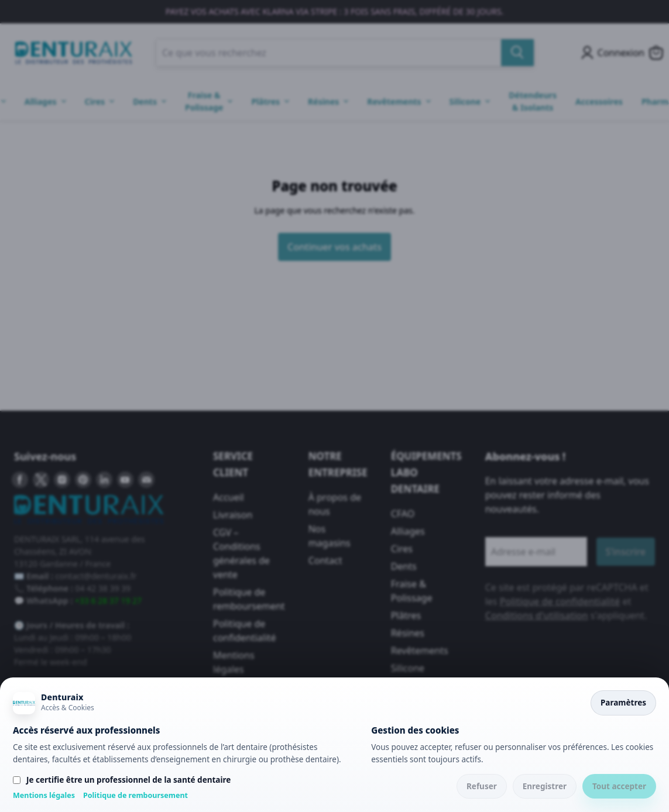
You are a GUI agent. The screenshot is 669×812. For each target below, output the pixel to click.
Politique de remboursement (135, 795)
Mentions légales (44, 795)
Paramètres (623, 703)
